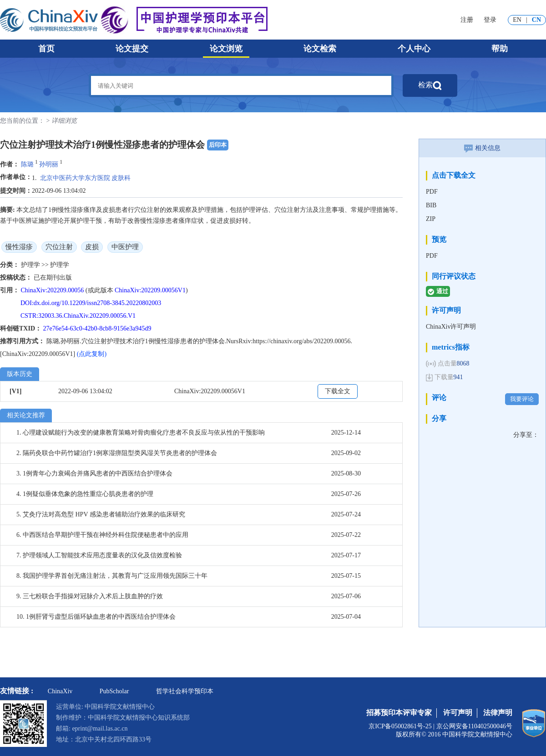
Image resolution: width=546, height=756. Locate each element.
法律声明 (498, 713)
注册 (467, 20)
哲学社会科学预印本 (185, 691)
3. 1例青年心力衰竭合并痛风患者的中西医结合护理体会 (94, 473)
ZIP (431, 219)
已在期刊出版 (53, 278)
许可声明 (458, 713)
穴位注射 (59, 247)
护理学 (31, 265)
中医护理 (125, 247)
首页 (46, 49)
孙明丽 (49, 164)
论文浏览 (226, 49)
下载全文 (338, 391)
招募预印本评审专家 (399, 713)
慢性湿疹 (19, 247)
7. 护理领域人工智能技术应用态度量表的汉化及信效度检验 (99, 555)
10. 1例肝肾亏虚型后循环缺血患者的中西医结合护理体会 (96, 617)
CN (536, 20)
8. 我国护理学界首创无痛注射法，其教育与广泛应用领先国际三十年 (112, 576)
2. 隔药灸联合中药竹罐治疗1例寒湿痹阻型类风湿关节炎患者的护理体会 (117, 453)
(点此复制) (92, 354)
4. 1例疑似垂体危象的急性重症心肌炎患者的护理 (85, 494)
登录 (490, 20)
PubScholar (114, 691)
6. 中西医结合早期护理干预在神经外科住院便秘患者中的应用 (102, 535)
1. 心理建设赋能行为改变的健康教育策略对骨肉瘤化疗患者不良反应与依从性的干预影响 (141, 433)
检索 (430, 85)
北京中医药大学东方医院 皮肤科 (86, 178)
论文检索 (320, 49)
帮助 (500, 49)
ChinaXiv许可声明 (451, 327)
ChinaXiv (60, 691)
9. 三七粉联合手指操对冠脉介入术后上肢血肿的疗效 (90, 596)
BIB (431, 205)
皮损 (92, 247)
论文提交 (132, 49)
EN (517, 20)
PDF (432, 192)
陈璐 (27, 164)
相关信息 (482, 148)
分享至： (526, 435)
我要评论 (522, 399)
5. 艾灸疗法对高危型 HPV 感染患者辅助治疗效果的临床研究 (101, 514)
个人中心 (414, 49)
